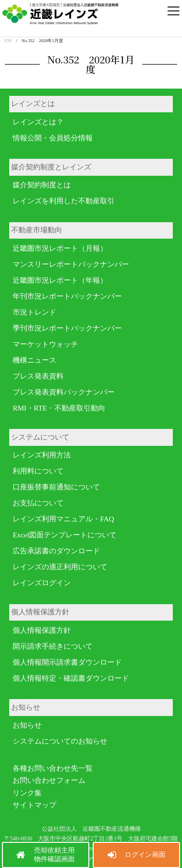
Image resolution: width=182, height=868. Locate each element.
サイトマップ (34, 805)
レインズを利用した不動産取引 (64, 201)
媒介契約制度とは (42, 185)
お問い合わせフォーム (49, 780)
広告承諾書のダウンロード (56, 551)
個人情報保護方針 (42, 630)
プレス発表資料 (38, 376)
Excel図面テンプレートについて (65, 535)
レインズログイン (42, 583)
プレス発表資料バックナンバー (64, 392)
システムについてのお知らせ (60, 741)
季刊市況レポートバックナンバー (67, 328)
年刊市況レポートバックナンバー (67, 296)
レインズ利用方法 (42, 455)
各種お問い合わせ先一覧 (53, 768)
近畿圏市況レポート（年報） (60, 280)
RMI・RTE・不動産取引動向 (59, 408)
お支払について (38, 503)
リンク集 (27, 793)
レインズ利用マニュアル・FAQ (63, 519)
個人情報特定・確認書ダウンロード (71, 678)
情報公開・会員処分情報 (53, 138)
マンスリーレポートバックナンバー (71, 264)
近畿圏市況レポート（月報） (60, 248)
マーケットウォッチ (45, 344)
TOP (8, 41)
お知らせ (27, 725)
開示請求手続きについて (53, 646)
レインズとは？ (38, 122)
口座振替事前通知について (56, 487)
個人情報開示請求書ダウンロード (67, 662)
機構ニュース (34, 360)
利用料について (38, 471)
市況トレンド (34, 312)
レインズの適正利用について (60, 567)
